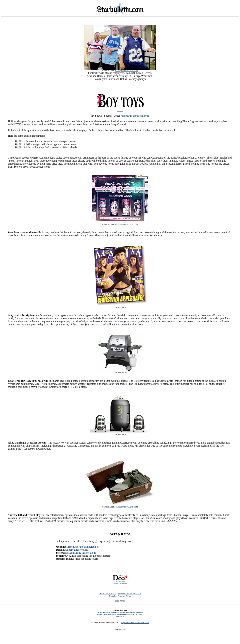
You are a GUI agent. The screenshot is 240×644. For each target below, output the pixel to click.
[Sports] (122, 612)
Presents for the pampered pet (82, 547)
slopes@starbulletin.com (135, 116)
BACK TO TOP (120, 601)
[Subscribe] (120, 614)
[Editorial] (130, 612)
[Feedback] (120, 616)
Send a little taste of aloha (82, 553)
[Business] (106, 612)
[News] (99, 612)
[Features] (115, 612)
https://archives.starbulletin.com (135, 623)
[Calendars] (139, 612)
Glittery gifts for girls (77, 550)
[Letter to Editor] (137, 614)
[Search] (112, 614)
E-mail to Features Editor (120, 596)
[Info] (127, 614)
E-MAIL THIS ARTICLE (107, 594)
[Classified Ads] (103, 614)
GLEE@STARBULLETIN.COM (127, 71)
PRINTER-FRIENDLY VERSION (130, 594)
